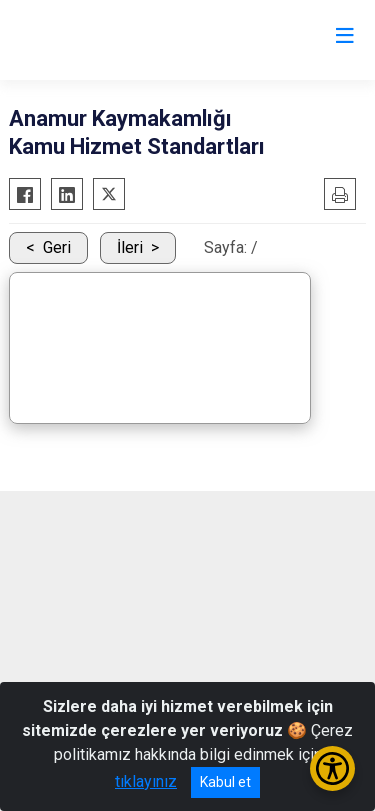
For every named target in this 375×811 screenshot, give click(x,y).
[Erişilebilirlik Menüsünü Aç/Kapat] (332, 768)
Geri (57, 247)
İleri (130, 247)
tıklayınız (146, 781)
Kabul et (225, 782)
